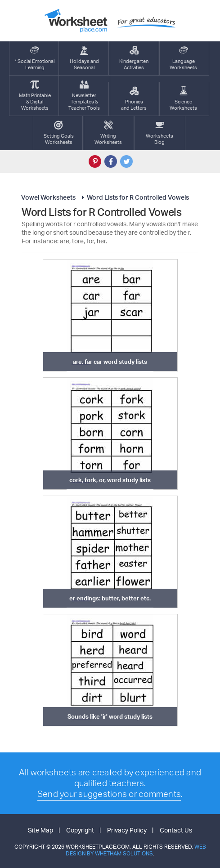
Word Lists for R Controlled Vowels (134, 197)
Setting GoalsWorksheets (59, 133)
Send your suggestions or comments (109, 794)
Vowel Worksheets (48, 197)
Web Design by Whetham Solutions (136, 850)
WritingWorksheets (108, 133)
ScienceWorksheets (183, 99)
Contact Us (176, 830)
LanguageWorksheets (183, 58)
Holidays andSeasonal (84, 58)
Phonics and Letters (134, 99)
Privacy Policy (127, 830)
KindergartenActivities (134, 58)
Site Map (40, 830)
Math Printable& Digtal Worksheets (35, 96)
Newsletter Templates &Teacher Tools (84, 96)
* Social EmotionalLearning (35, 58)
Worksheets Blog (159, 133)
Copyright (80, 830)
